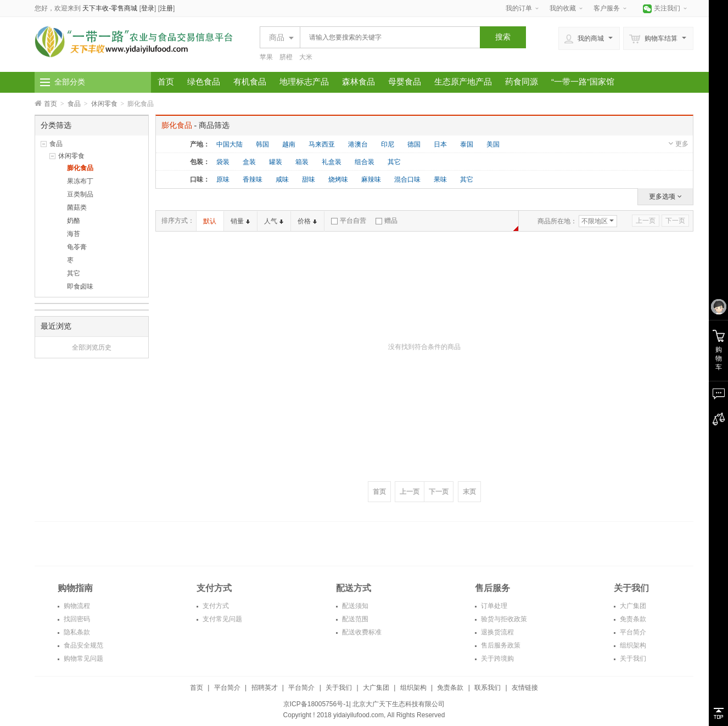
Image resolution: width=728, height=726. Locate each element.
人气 (274, 221)
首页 (166, 81)
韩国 (262, 144)
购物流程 (76, 606)
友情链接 (525, 688)
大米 (306, 57)
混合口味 (407, 179)
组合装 (365, 162)
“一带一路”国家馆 (583, 81)
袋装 (223, 162)
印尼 (388, 144)
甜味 (309, 179)
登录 (148, 8)
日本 (440, 144)
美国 (493, 144)
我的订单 (519, 8)
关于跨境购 (497, 659)
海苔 (74, 234)
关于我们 (632, 659)
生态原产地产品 (463, 81)
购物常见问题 (83, 659)
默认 (210, 221)
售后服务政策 (500, 645)
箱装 (302, 162)
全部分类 (70, 82)
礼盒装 (332, 162)
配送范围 (354, 619)
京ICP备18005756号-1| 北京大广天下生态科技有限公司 (364, 704)
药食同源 (522, 81)
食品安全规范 (83, 645)
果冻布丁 (80, 181)
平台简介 (632, 632)
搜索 (503, 37)
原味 (223, 179)
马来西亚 (322, 144)
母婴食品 (405, 81)
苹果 (266, 57)
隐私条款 (76, 632)
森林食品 (359, 81)
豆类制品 (80, 194)
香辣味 (253, 179)
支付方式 (215, 606)
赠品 (387, 221)
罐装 (276, 162)
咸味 (282, 179)
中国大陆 (229, 144)
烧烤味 (338, 179)
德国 (414, 144)
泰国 (467, 144)
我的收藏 (563, 8)
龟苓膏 (77, 247)
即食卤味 (80, 286)
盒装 (249, 162)
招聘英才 (265, 688)
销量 (240, 221)
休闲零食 (104, 104)
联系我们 (488, 688)
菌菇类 (77, 207)
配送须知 (354, 606)
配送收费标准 (361, 632)
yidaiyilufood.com (359, 715)
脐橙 (286, 57)
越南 (289, 144)
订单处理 (493, 606)
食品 (74, 104)
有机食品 (250, 81)
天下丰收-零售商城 (110, 8)
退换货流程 (497, 632)
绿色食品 (204, 81)
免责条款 (632, 619)
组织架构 (632, 645)
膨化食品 (80, 168)
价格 (307, 221)
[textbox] (387, 37)
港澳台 (358, 144)
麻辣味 (371, 179)
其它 (74, 273)
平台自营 (349, 221)
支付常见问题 (222, 619)
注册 (166, 8)
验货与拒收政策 (503, 619)
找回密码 (76, 619)
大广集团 (632, 606)
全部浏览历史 (92, 347)
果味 (440, 179)
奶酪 (74, 221)
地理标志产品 (304, 81)
